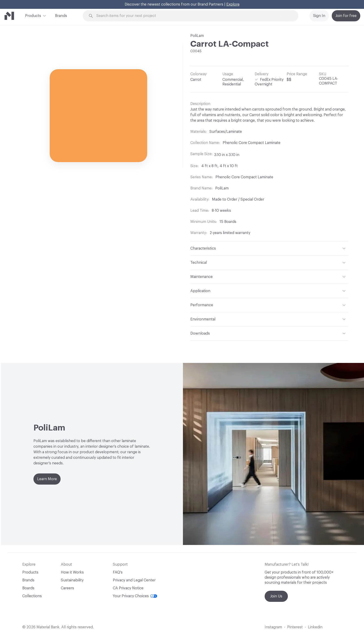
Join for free (346, 16)
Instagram (273, 627)
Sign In (319, 16)
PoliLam (197, 36)
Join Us (276, 596)
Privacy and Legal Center (134, 580)
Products (33, 15)
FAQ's (118, 572)
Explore (233, 4)
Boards (28, 588)
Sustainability (72, 580)
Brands (61, 16)
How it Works (72, 572)
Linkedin (315, 627)
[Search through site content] (193, 16)
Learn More (47, 479)
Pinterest (295, 627)
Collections (32, 596)
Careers (67, 588)
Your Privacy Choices (135, 596)
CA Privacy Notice (128, 588)
